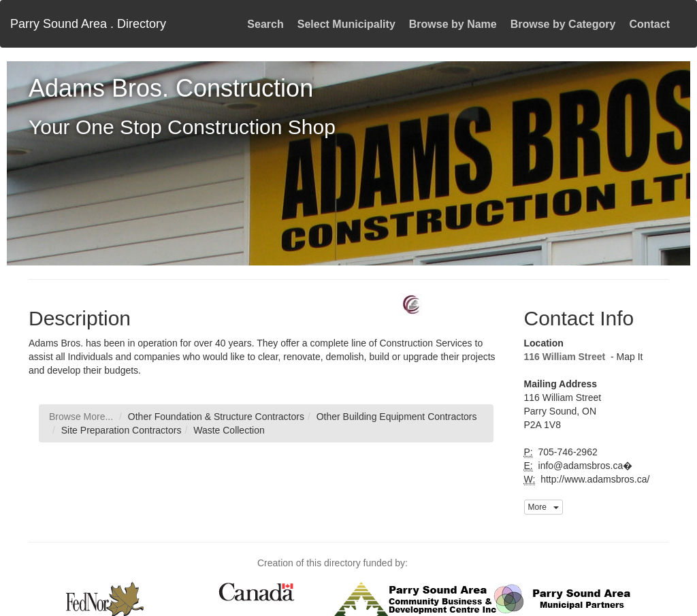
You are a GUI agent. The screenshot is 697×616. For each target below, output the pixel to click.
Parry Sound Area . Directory (88, 24)
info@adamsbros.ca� (584, 466)
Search (265, 24)
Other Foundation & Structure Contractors (216, 417)
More (544, 507)
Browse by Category (563, 24)
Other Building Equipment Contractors (397, 417)
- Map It (625, 357)
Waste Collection (229, 430)
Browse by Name (453, 24)
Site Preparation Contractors (121, 430)
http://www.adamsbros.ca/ (594, 479)
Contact (649, 24)
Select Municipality (346, 24)
